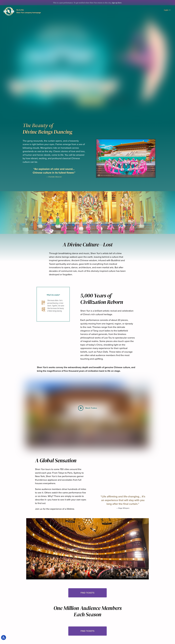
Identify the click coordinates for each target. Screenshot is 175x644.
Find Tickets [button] (87, 593)
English (167, 10)
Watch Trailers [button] (64, 100)
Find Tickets (91, 100)
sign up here (117, 3)
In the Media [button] (118, 100)
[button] (91, 106)
